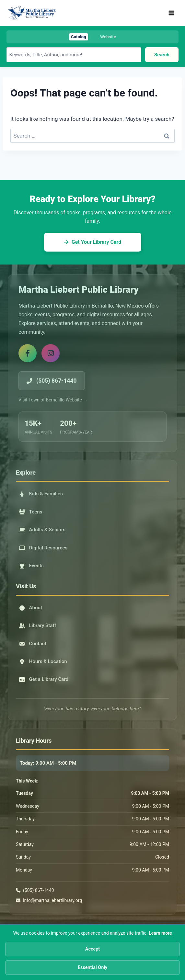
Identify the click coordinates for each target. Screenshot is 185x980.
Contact (33, 644)
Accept (92, 949)
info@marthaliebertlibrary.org (52, 900)
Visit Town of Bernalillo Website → (53, 400)
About (31, 608)
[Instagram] (51, 353)
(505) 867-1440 (39, 890)
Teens (31, 512)
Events (31, 566)
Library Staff (38, 625)
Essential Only (92, 968)
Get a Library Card (44, 679)
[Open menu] (171, 13)
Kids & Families (41, 494)
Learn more (160, 933)
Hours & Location (43, 661)
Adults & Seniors (42, 530)
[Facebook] (28, 353)
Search (162, 54)
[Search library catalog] (74, 54)
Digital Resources (43, 548)
